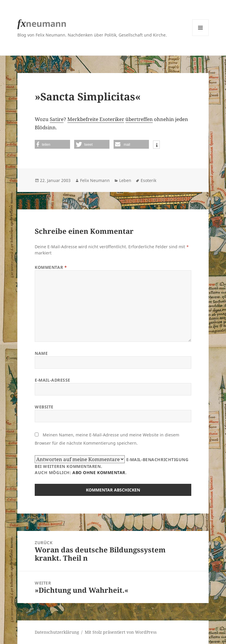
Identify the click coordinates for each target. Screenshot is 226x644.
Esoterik (148, 180)
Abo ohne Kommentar (99, 472)
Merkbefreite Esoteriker (96, 119)
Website (44, 407)
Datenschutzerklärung (57, 632)
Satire (57, 119)
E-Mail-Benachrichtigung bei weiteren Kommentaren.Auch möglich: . (112, 465)
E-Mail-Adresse (53, 380)
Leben (125, 180)
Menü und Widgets (201, 36)
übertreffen (139, 119)
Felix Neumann (95, 180)
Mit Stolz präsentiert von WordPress (121, 632)
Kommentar (51, 267)
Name (41, 353)
